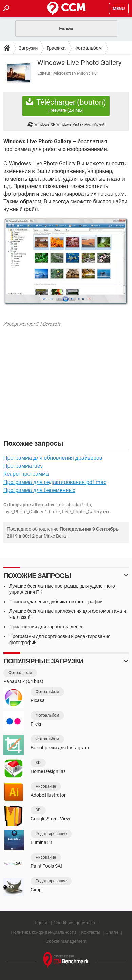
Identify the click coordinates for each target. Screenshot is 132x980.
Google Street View (50, 819)
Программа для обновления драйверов (53, 458)
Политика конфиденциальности (43, 932)
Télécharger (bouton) (66, 106)
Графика (56, 48)
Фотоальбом (88, 48)
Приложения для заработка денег (46, 627)
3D (38, 763)
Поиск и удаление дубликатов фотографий (56, 602)
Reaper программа (26, 474)
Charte (112, 932)
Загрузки (28, 48)
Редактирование (51, 834)
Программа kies (23, 466)
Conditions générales (74, 923)
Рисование (46, 786)
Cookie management (66, 941)
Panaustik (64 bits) (23, 681)
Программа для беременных (39, 490)
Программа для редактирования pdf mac (55, 482)
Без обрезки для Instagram (60, 748)
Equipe (41, 923)
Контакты (91, 932)
